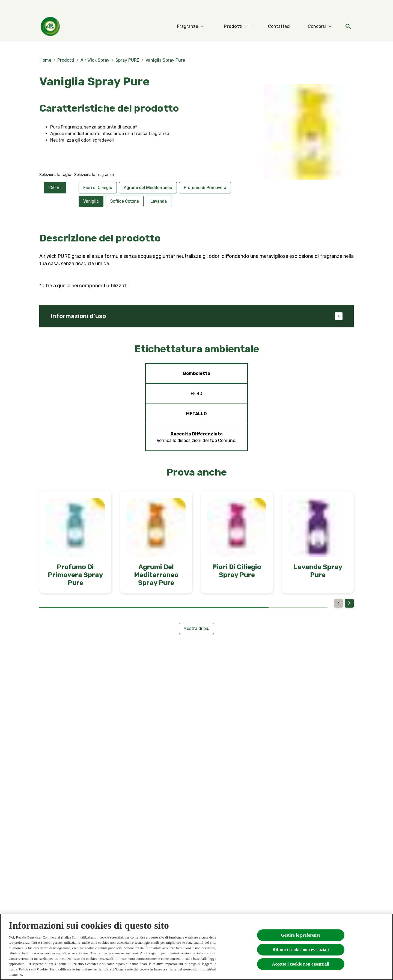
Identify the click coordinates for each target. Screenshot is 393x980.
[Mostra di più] (196, 629)
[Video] (332, 8)
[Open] (348, 26)
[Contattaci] (279, 26)
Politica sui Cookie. (33, 969)
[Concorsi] (317, 26)
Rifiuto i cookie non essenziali (301, 950)
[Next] (349, 603)
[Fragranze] (188, 26)
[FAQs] (348, 8)
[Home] (50, 26)
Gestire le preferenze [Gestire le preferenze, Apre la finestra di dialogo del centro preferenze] (301, 935)
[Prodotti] (233, 26)
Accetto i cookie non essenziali (300, 964)
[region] (196, 947)
